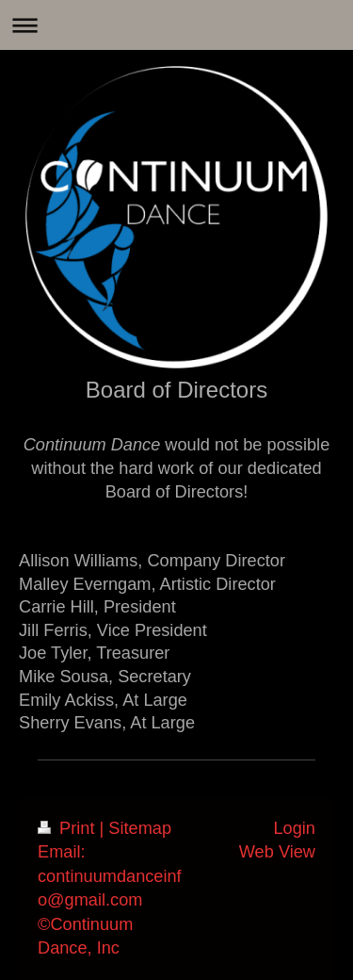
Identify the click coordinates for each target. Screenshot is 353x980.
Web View (277, 852)
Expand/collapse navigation (176, 25)
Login (294, 828)
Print (69, 828)
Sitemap (140, 828)
